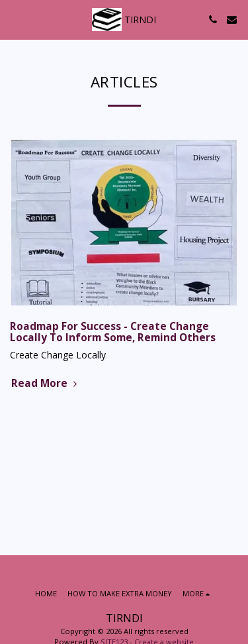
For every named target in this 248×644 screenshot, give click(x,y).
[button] (15, 19)
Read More (46, 383)
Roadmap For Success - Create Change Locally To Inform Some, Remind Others (113, 332)
